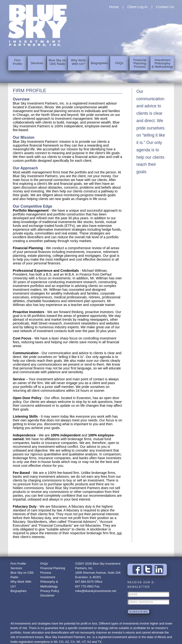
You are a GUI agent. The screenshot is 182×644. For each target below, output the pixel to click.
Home (114, 7)
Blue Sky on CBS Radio (57, 63)
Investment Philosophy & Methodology (162, 63)
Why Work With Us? (78, 63)
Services (37, 63)
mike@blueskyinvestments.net (96, 591)
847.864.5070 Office (89, 582)
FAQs (119, 63)
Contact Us (165, 7)
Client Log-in (137, 7)
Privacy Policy (50, 591)
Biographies (99, 63)
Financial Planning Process (139, 63)
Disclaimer (47, 595)
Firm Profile (17, 63)
